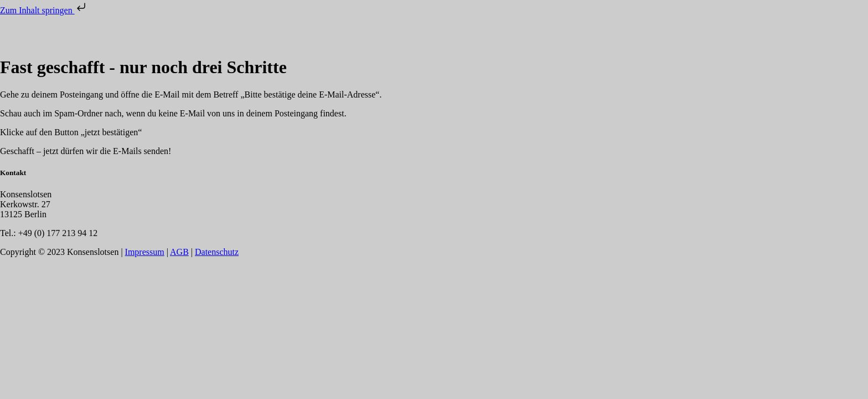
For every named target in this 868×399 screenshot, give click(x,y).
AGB (179, 252)
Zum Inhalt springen (44, 10)
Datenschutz (217, 252)
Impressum (145, 252)
